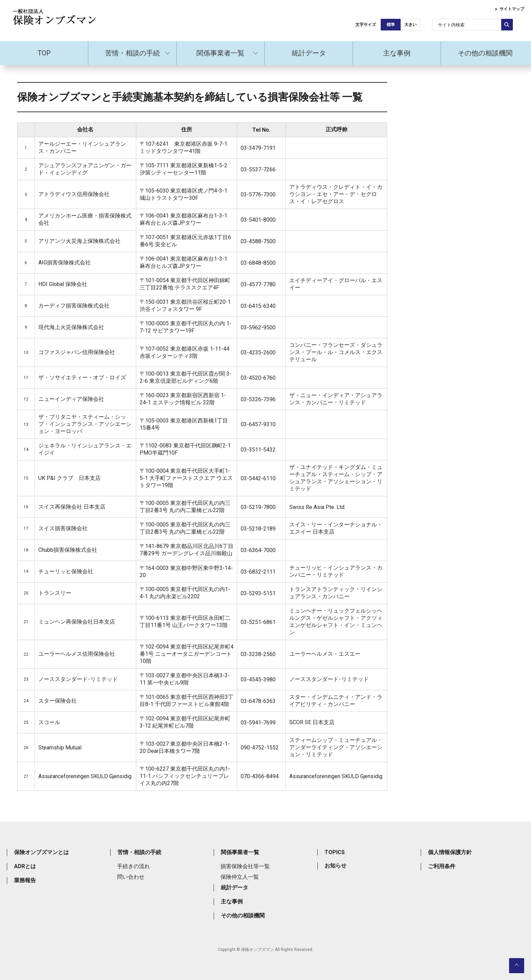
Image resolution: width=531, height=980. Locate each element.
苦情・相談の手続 (132, 53)
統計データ (309, 53)
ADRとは (25, 866)
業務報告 (25, 880)
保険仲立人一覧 (240, 877)
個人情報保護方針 (450, 852)
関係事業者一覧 (220, 53)
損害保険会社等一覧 (245, 866)
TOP (44, 53)
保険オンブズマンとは (41, 852)
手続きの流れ (134, 866)
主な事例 (397, 53)
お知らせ (336, 866)
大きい (410, 25)
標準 (391, 25)
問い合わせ (131, 877)
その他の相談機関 (485, 53)
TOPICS (335, 852)
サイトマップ (512, 9)
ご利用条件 (442, 866)
